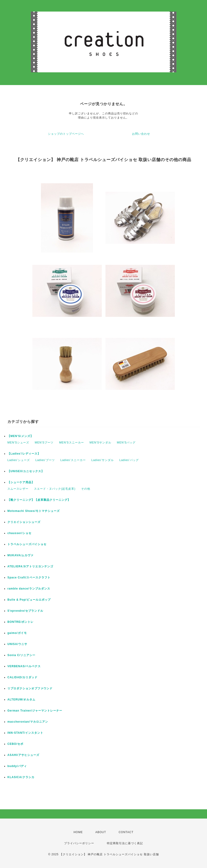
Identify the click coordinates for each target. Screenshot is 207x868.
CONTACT (126, 832)
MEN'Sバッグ (126, 443)
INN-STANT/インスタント (25, 733)
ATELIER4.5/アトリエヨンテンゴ (30, 566)
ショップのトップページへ (66, 134)
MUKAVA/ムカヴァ (20, 555)
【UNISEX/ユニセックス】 (26, 471)
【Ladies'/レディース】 (24, 454)
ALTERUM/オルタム (21, 700)
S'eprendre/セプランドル (25, 611)
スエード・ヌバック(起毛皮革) (55, 489)
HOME (78, 832)
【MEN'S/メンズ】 (20, 436)
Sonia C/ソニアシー (21, 655)
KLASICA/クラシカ (21, 777)
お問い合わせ (141, 134)
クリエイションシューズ (24, 522)
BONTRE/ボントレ (20, 622)
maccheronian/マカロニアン (28, 722)
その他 (86, 489)
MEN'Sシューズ (18, 443)
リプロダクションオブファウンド (30, 688)
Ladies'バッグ (129, 460)
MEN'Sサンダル (100, 443)
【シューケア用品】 (21, 482)
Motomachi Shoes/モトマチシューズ (34, 511)
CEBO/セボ (15, 744)
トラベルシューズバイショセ (27, 544)
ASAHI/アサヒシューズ (23, 755)
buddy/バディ (17, 766)
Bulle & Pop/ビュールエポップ (29, 600)
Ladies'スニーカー (73, 460)
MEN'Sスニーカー (72, 443)
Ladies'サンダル (103, 460)
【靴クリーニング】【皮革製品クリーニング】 (39, 500)
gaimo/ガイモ (17, 633)
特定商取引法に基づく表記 (125, 843)
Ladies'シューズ (19, 460)
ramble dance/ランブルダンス (29, 589)
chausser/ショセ (19, 533)
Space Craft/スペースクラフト (29, 578)
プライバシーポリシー (79, 843)
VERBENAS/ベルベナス (24, 666)
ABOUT (101, 832)
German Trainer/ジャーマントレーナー (35, 711)
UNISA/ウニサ (17, 644)
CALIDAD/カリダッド (22, 677)
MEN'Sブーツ (44, 443)
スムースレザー (18, 489)
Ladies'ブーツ (45, 460)
